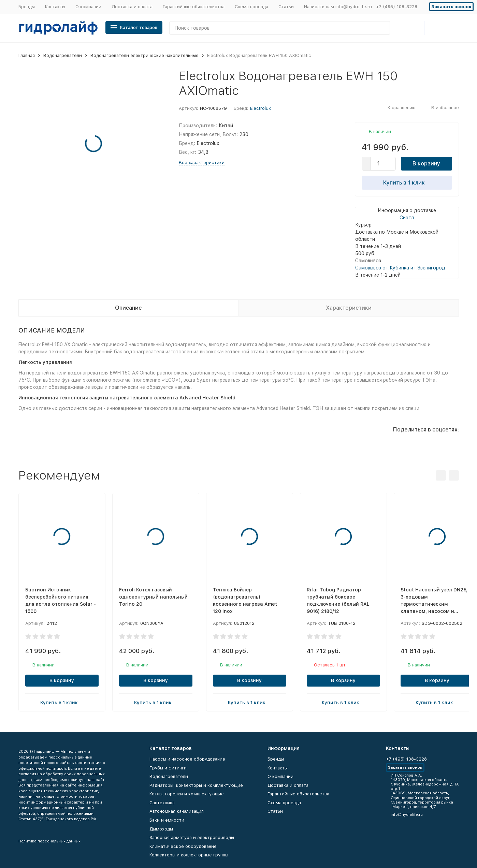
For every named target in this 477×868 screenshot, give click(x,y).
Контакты (55, 7)
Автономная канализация (177, 811)
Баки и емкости (167, 820)
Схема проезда (251, 7)
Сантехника (162, 803)
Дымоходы (161, 829)
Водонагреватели (63, 55)
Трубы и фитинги (168, 768)
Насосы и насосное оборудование (187, 759)
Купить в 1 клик (407, 182)
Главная (27, 55)
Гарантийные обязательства (194, 7)
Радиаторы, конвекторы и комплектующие (196, 785)
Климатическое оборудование (183, 846)
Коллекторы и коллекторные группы (189, 855)
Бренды (27, 7)
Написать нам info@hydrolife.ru (338, 7)
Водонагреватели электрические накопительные (144, 55)
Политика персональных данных (49, 841)
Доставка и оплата (132, 7)
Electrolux (261, 108)
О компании (88, 7)
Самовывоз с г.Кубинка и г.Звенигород (400, 268)
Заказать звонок (451, 7)
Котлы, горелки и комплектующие (187, 794)
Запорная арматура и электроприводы (192, 837)
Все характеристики (202, 163)
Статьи (286, 7)
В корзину (426, 164)
